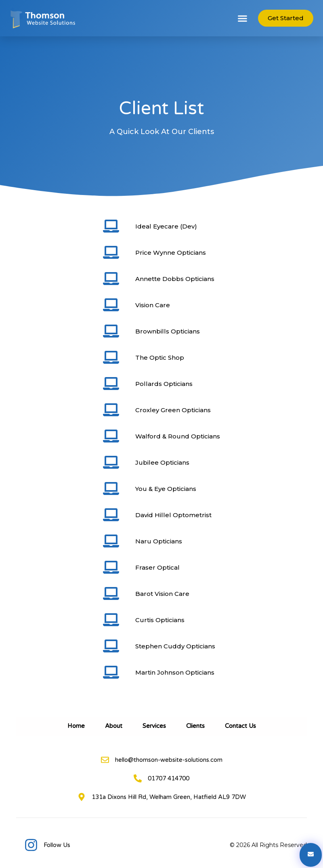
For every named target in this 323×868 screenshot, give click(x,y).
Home (76, 726)
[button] (243, 18)
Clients (195, 726)
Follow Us (57, 845)
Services (154, 726)
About (114, 726)
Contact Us (240, 726)
